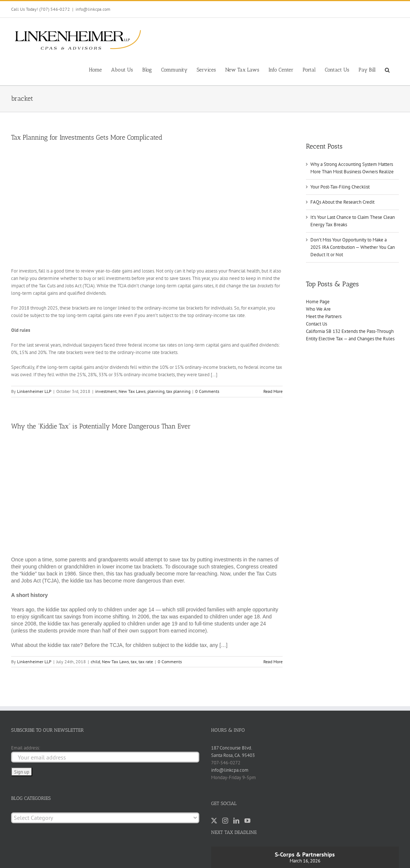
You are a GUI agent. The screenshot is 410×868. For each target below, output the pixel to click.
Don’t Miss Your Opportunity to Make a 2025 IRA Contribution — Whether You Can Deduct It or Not (353, 247)
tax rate (146, 662)
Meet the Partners (324, 316)
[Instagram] (225, 821)
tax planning (178, 391)
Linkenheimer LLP (34, 391)
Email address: (26, 748)
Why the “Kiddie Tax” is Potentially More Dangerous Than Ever (101, 426)
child (95, 662)
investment (106, 391)
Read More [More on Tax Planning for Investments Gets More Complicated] (273, 391)
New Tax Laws (132, 391)
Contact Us (316, 324)
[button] (387, 69)
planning (156, 391)
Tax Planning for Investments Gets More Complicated (87, 137)
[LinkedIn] (236, 821)
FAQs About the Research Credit (342, 202)
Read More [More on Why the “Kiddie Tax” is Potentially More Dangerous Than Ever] (273, 662)
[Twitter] (214, 821)
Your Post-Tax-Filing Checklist (340, 187)
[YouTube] (247, 821)
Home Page (318, 302)
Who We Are (318, 309)
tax (134, 662)
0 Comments (207, 391)
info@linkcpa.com (93, 9)
